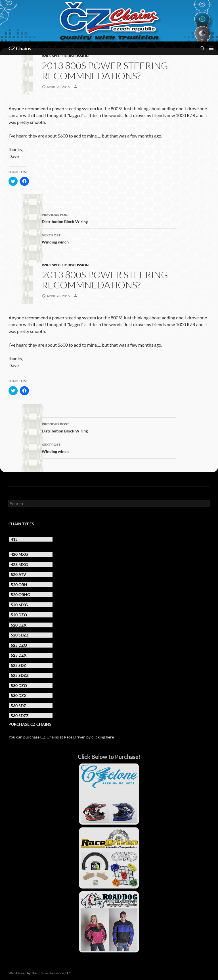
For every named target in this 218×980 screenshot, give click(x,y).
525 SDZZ (20, 675)
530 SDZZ (20, 716)
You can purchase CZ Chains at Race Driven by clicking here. (62, 737)
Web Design (17, 973)
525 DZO (19, 645)
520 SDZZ (20, 635)
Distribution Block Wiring (109, 218)
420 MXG (19, 554)
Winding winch (109, 238)
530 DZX (19, 695)
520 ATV (18, 574)
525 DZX (19, 655)
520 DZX (19, 625)
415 (14, 539)
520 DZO (19, 615)
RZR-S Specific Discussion (65, 56)
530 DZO (19, 685)
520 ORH (19, 585)
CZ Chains (20, 48)
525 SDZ (18, 665)
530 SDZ (18, 706)
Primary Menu (211, 48)
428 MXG (19, 564)
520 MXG (19, 605)
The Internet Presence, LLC (51, 973)
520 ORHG (20, 595)
